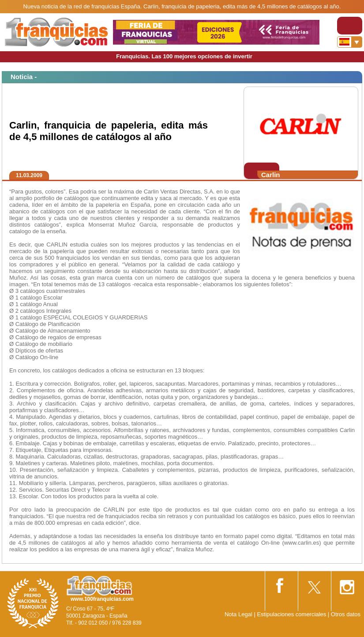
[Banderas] (350, 42)
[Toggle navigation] (350, 26)
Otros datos (346, 614)
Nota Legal (238, 614)
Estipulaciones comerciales (292, 614)
